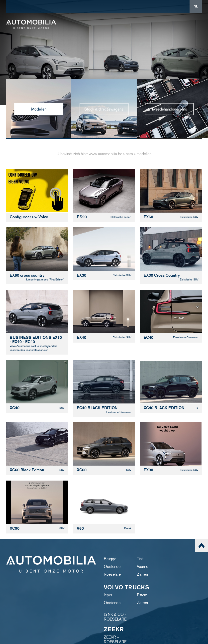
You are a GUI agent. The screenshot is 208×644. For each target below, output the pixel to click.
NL (196, 6)
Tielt (140, 559)
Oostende (112, 567)
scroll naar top (201, 545)
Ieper (108, 595)
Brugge (110, 559)
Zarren (142, 574)
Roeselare (112, 574)
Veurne (143, 567)
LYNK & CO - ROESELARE (115, 617)
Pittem (142, 595)
